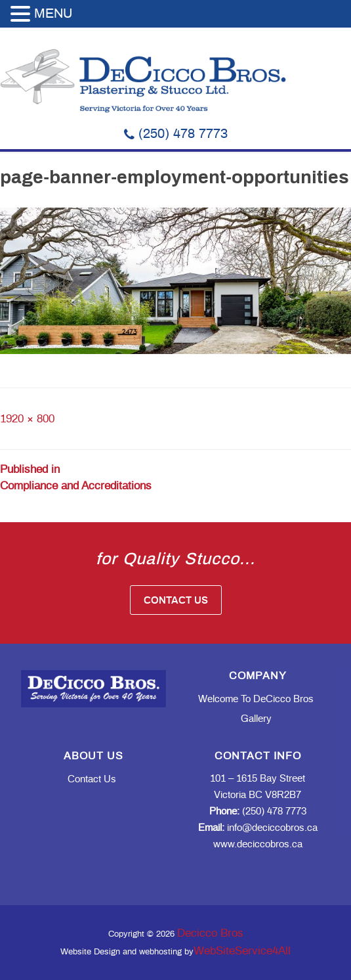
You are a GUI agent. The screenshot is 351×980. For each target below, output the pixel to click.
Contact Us (176, 601)
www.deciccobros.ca (258, 844)
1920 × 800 (27, 419)
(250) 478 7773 (176, 134)
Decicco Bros (210, 933)
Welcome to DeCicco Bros (256, 699)
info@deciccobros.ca (258, 828)
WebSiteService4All (242, 951)
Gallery (256, 719)
